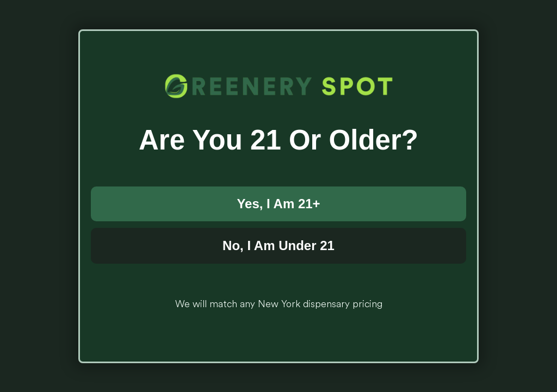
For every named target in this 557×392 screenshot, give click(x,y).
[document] (278, 196)
